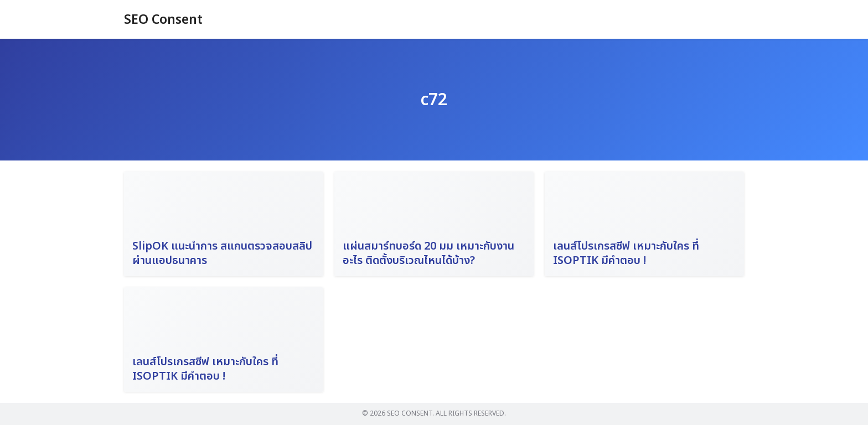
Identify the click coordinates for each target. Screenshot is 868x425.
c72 (434, 100)
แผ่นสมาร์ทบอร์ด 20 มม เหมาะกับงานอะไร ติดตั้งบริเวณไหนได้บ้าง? (428, 253)
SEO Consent (165, 20)
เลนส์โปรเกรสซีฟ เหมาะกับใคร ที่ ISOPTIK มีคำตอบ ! (626, 253)
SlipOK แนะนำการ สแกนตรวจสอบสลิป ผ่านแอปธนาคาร (222, 253)
